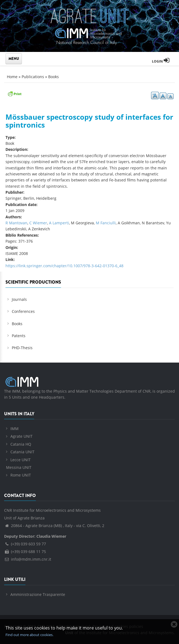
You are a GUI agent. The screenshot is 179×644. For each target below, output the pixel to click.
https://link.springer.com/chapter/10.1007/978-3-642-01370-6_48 (64, 266)
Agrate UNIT (21, 436)
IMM (15, 429)
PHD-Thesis (22, 348)
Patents (19, 336)
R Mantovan (16, 223)
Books (54, 77)
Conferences (23, 311)
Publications (33, 77)
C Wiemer (38, 223)
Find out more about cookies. (29, 635)
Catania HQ (21, 444)
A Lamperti (59, 223)
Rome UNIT (21, 475)
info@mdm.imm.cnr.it (28, 559)
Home (12, 77)
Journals (19, 299)
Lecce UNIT (21, 460)
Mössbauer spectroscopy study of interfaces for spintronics (89, 121)
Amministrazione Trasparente (38, 594)
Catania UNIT (22, 452)
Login (161, 61)
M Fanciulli (106, 223)
